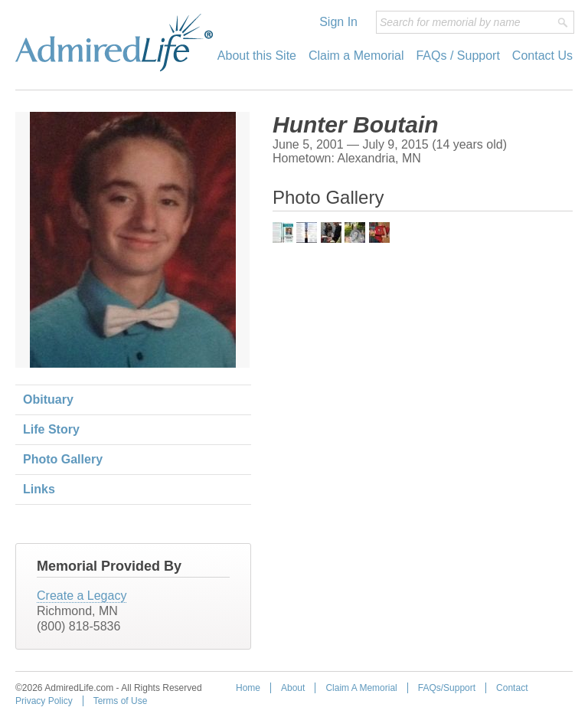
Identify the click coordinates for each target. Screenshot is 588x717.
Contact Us (542, 56)
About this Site (257, 56)
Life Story (51, 429)
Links (39, 489)
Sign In (338, 22)
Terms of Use (121, 701)
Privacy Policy (44, 701)
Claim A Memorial (361, 688)
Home (248, 688)
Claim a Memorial (356, 56)
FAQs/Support (447, 688)
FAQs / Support (457, 56)
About (293, 688)
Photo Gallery (63, 459)
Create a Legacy (82, 596)
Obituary (48, 399)
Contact (512, 688)
